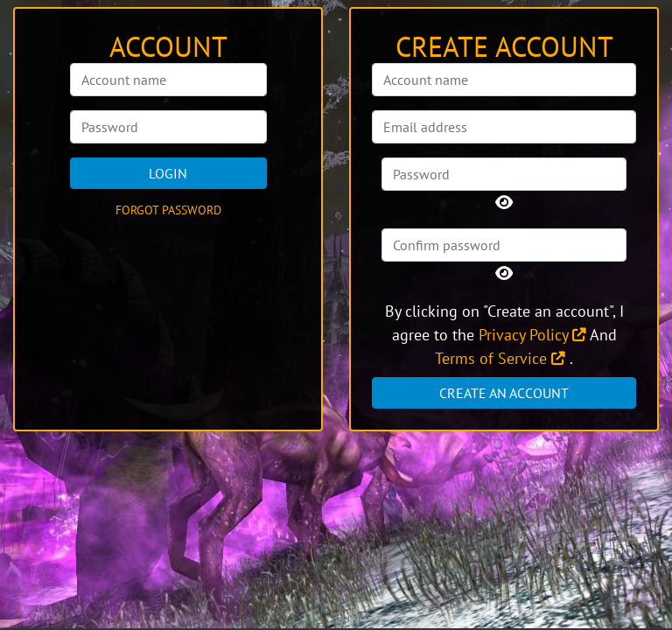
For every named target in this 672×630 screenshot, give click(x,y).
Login (168, 173)
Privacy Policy (532, 335)
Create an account (504, 393)
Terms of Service (500, 358)
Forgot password (168, 210)
